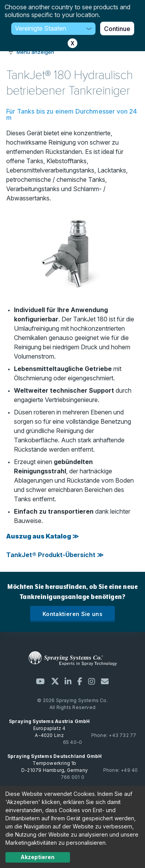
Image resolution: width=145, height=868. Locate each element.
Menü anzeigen (35, 52)
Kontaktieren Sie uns (72, 614)
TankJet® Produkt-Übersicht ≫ (55, 555)
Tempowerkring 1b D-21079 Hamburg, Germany (55, 763)
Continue (117, 29)
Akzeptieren (38, 857)
